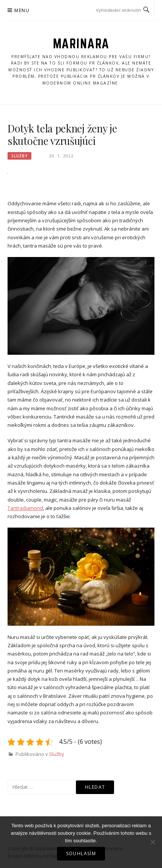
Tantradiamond (25, 508)
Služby (19, 156)
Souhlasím (81, 853)
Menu (22, 10)
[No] (153, 842)
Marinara (81, 43)
